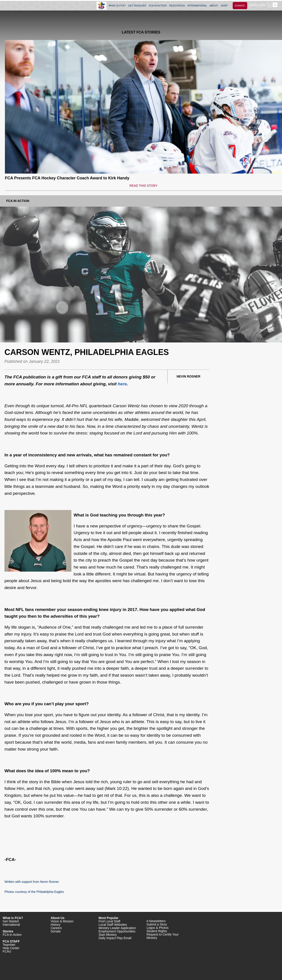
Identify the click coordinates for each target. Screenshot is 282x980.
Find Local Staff (109, 921)
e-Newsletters (156, 921)
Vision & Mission (62, 921)
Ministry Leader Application (117, 928)
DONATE (240, 6)
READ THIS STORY (143, 186)
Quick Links (257, 5)
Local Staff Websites (113, 925)
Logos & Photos (158, 928)
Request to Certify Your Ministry (163, 936)
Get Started (11, 921)
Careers (56, 928)
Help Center (11, 948)
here (122, 384)
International (11, 925)
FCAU (7, 951)
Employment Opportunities (117, 931)
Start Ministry (108, 935)
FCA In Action (18, 201)
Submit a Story (157, 924)
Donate (56, 931)
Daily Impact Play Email (115, 938)
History (56, 925)
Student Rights (157, 931)
